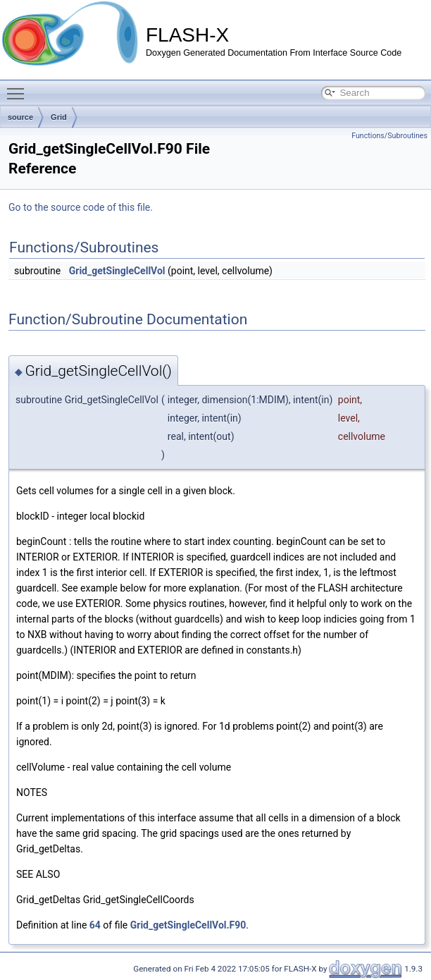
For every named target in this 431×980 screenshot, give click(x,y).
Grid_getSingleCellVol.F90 (188, 925)
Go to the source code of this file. (81, 207)
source (20, 117)
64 (95, 925)
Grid (59, 117)
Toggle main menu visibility (19, 87)
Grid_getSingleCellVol (117, 271)
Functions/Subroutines (389, 136)
